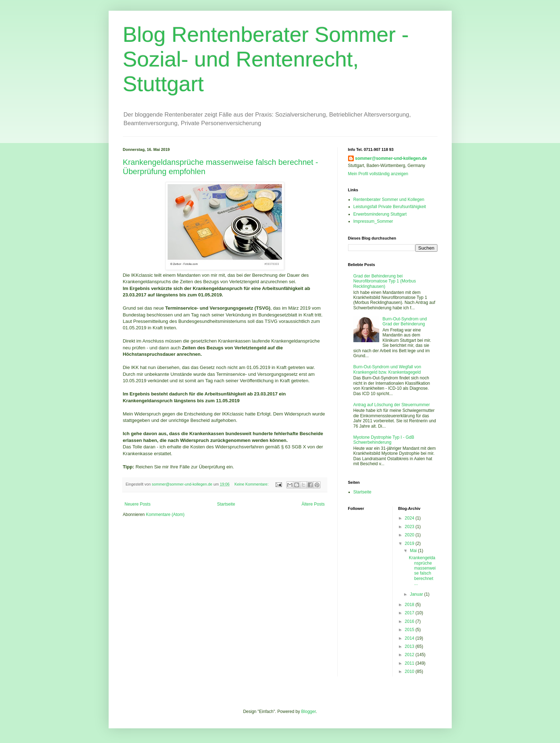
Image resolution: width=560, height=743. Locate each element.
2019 (410, 543)
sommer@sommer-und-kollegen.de (391, 158)
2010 (410, 671)
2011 (410, 663)
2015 (410, 630)
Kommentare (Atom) (165, 515)
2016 (410, 621)
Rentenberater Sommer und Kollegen (389, 200)
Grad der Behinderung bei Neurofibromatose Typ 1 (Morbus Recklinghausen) (385, 281)
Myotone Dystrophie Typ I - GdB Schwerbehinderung (384, 440)
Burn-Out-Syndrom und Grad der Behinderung (405, 321)
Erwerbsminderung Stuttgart (380, 214)
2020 (410, 535)
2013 (410, 646)
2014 (410, 638)
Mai (414, 551)
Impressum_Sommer (373, 221)
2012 (410, 655)
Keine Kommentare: (252, 484)
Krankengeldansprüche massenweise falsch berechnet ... (422, 571)
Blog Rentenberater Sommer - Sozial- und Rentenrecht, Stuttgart (266, 59)
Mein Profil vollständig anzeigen (378, 174)
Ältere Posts (313, 504)
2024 (410, 518)
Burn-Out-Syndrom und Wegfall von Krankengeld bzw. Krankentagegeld (387, 369)
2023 (410, 527)
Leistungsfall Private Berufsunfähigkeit (390, 207)
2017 (410, 613)
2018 (410, 605)
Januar (417, 594)
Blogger (309, 712)
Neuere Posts (138, 504)
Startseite (226, 504)
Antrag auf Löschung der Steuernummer (392, 405)
